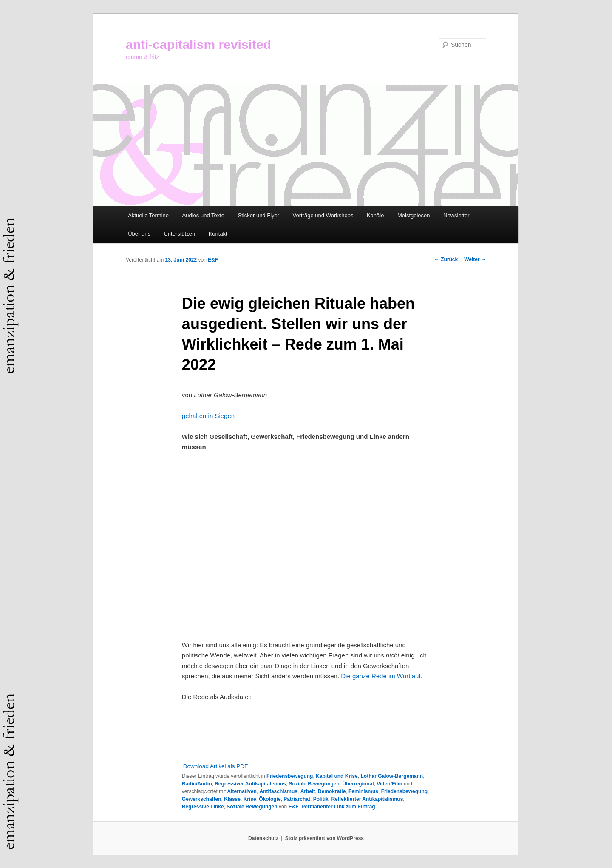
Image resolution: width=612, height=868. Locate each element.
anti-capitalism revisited (198, 44)
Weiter (475, 259)
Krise (250, 799)
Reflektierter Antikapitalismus (367, 799)
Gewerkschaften (202, 799)
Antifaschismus (279, 791)
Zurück (446, 259)
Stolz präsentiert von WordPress (324, 838)
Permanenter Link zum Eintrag (338, 807)
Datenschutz (263, 838)
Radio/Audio (197, 784)
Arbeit (308, 791)
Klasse (232, 799)
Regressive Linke (203, 807)
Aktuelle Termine (148, 215)
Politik (321, 799)
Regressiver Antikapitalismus (250, 784)
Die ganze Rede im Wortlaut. (381, 676)
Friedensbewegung (290, 776)
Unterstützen (179, 234)
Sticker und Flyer (259, 215)
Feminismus (363, 791)
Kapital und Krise (337, 776)
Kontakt (218, 234)
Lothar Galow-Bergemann (392, 776)
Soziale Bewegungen (314, 784)
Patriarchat (297, 799)
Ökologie (270, 799)
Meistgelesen (414, 215)
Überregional (358, 784)
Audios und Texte (204, 215)
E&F (213, 260)
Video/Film (389, 784)
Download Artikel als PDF (215, 766)
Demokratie (332, 791)
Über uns (139, 234)
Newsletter (456, 215)
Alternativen (242, 791)
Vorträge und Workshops (323, 215)
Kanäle (375, 215)
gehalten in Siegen (208, 416)
